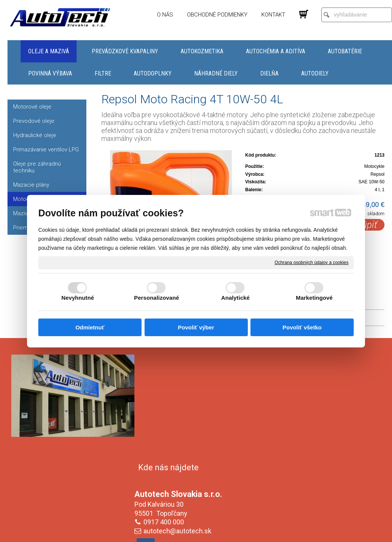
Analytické (235, 298)
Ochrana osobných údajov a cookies (311, 262)
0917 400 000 (165, 414)
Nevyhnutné (78, 298)
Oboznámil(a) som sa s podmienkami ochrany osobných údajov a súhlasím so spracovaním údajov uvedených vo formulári (319, 486)
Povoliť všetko (302, 327)
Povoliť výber (196, 327)
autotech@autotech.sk (179, 423)
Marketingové (314, 298)
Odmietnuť (90, 327)
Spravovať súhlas (322, 535)
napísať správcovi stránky (189, 535)
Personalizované (157, 298)
